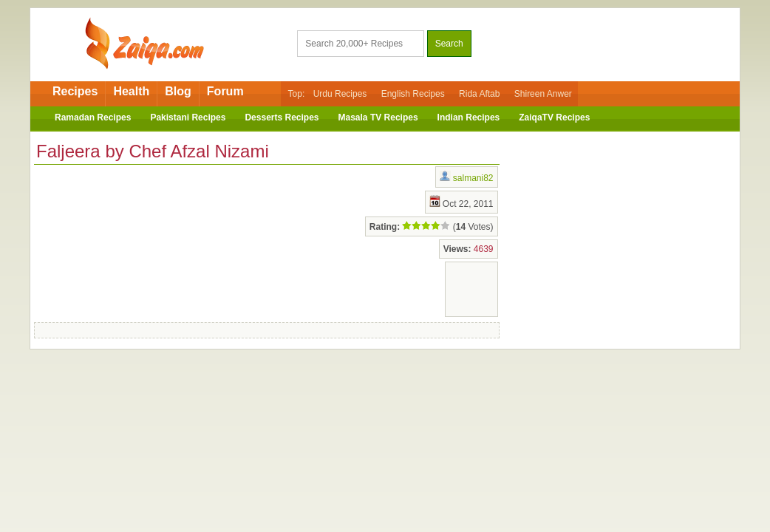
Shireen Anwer (543, 94)
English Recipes (413, 94)
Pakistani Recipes (188, 117)
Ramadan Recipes (93, 117)
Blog (178, 91)
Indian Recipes (469, 117)
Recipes (75, 91)
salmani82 (473, 178)
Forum (225, 91)
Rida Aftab (479, 94)
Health (131, 91)
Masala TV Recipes (378, 117)
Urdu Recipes (340, 94)
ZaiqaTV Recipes (554, 117)
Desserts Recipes (282, 117)
